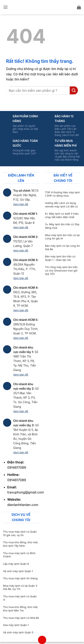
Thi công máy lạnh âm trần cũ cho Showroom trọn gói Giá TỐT (61, 271)
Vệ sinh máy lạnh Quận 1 (18, 571)
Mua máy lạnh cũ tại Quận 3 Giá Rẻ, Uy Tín (20, 587)
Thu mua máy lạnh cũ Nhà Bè (21, 618)
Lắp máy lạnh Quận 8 (16, 564)
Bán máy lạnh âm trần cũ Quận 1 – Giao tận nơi (60, 258)
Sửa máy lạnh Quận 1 (16, 625)
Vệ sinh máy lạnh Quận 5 (18, 632)
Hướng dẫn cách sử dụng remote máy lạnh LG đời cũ (61, 205)
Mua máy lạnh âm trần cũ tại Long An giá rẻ (62, 237)
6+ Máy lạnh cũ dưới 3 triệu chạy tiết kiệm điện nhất (62, 215)
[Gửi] (74, 90)
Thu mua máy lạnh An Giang (20, 578)
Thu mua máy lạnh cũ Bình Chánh (19, 555)
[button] (5, 7)
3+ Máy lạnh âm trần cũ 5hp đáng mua (62, 226)
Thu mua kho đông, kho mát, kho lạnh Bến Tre (21, 609)
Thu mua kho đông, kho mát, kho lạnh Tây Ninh (21, 544)
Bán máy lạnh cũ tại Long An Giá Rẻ (62, 248)
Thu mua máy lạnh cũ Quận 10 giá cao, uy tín (20, 533)
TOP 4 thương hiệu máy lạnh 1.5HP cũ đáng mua (62, 194)
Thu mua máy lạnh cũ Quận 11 (20, 598)
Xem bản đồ (21, 204)
